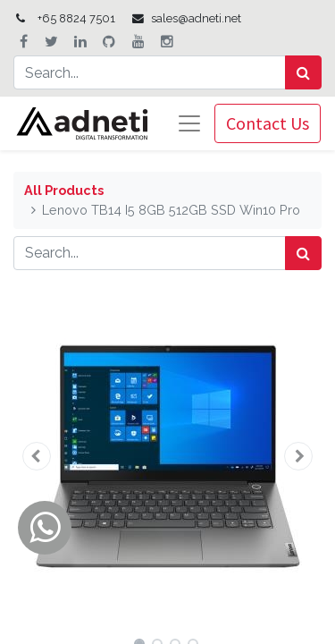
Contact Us (268, 123)
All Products (64, 190)
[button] (37, 456)
